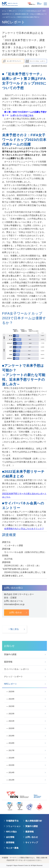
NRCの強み (11, 832)
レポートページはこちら (22, 115)
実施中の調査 (32, 826)
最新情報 (30, 832)
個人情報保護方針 (34, 821)
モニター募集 (12, 848)
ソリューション (13, 826)
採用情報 (10, 843)
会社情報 (10, 837)
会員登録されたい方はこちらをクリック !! (24, 529)
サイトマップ (32, 843)
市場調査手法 (12, 821)
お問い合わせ (32, 837)
